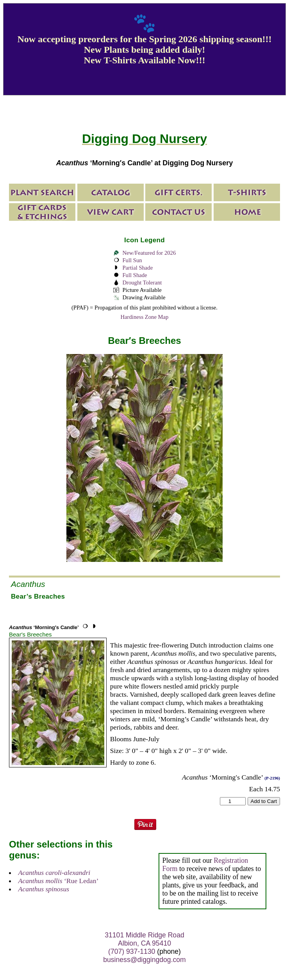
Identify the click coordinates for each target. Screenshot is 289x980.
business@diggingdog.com (144, 960)
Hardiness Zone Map (145, 317)
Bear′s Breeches (30, 634)
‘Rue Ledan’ (59, 881)
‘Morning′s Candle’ (44, 627)
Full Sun (132, 260)
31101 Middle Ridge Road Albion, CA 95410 (144, 939)
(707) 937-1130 (132, 951)
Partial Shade (137, 268)
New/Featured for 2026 (149, 253)
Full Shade (135, 275)
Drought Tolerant (142, 283)
